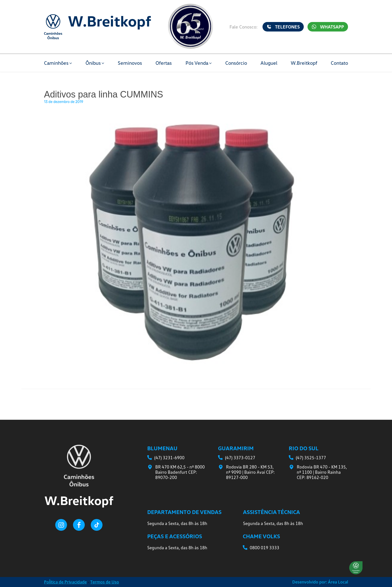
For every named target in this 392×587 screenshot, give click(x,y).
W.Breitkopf (304, 63)
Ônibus (93, 63)
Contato (339, 63)
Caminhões (56, 63)
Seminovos (130, 63)
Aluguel (269, 63)
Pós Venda (197, 63)
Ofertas (164, 63)
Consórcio (236, 63)
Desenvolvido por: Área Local (320, 582)
